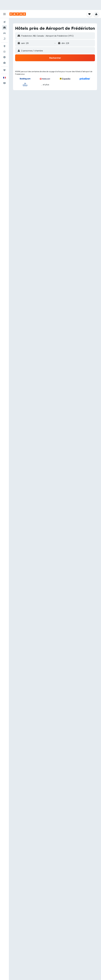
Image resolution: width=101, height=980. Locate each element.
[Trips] (4, 70)
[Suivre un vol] (4, 52)
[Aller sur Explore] (4, 46)
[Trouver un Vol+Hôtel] (4, 39)
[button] (4, 14)
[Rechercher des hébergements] (4, 28)
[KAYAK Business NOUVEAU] (4, 63)
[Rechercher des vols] (4, 22)
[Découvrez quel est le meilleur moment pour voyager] (4, 57)
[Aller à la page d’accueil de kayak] (18, 14)
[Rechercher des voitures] (4, 33)
